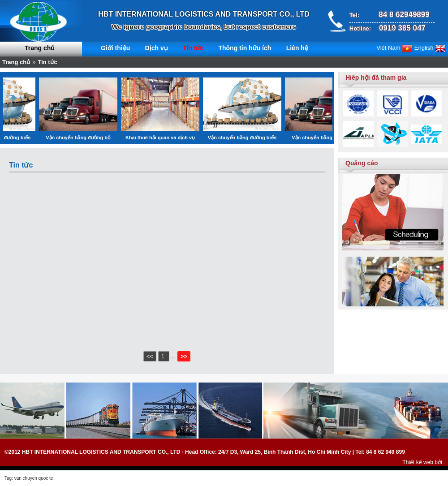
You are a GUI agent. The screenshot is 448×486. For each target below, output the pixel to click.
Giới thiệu (115, 48)
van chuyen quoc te (34, 478)
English (430, 48)
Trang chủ (40, 48)
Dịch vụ (157, 48)
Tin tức (193, 48)
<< (150, 356)
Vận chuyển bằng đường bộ (88, 138)
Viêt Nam (394, 48)
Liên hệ (297, 48)
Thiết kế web (418, 462)
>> (184, 356)
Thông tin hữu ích (245, 48)
